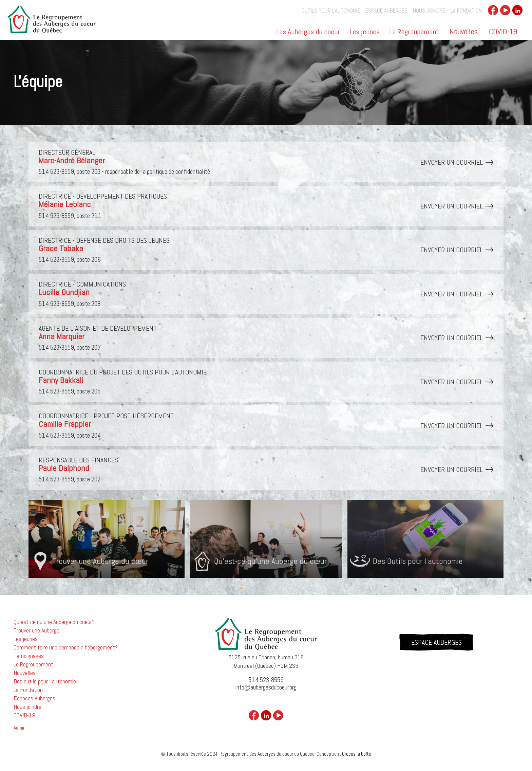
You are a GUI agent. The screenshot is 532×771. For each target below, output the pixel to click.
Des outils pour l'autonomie (45, 681)
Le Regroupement (414, 32)
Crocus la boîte (357, 754)
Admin (20, 728)
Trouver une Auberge (36, 630)
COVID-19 (503, 32)
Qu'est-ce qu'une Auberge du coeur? (54, 622)
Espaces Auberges (34, 698)
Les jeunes (365, 32)
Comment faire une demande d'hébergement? (66, 647)
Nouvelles (464, 32)
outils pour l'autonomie (331, 11)
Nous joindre (429, 11)
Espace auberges (386, 11)
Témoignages (29, 656)
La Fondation (466, 11)
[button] (309, 34)
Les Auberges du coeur (308, 32)
